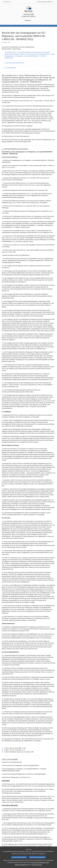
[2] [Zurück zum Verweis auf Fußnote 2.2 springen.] (3, 750)
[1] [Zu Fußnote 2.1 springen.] (8, 208)
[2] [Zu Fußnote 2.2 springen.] (8, 213)
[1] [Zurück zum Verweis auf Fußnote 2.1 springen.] (3, 748)
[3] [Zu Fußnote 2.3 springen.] (35, 231)
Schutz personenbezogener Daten (40, 865)
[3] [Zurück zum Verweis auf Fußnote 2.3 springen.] (3, 752)
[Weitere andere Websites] (46, 2)
